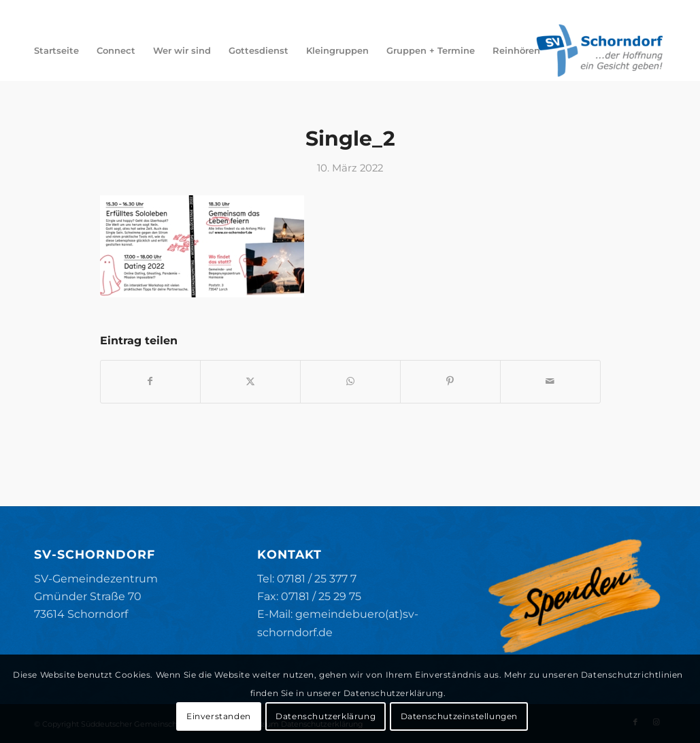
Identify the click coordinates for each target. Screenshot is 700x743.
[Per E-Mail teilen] (550, 381)
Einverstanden (219, 716)
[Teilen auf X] (250, 381)
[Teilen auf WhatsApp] (350, 381)
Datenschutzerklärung (326, 716)
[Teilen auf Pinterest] (450, 381)
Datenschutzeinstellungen (459, 716)
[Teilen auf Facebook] (151, 381)
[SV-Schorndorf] (599, 50)
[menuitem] (56, 50)
